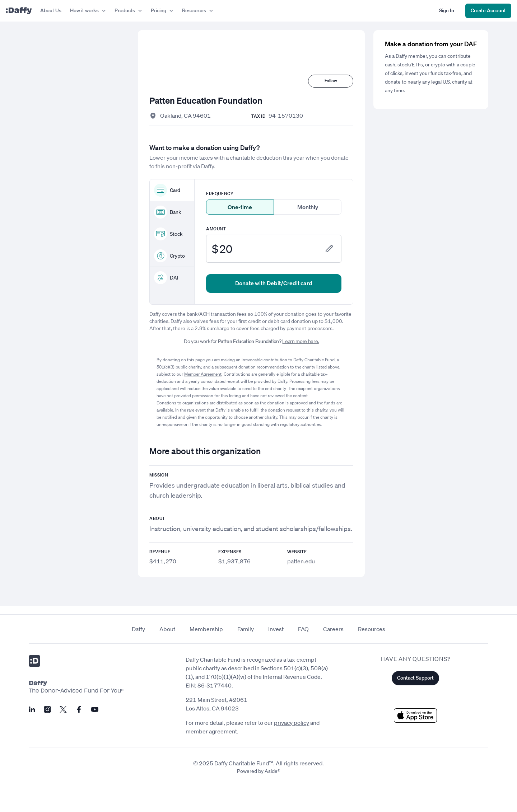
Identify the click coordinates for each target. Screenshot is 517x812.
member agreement (211, 731)
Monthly (308, 207)
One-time (240, 207)
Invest (276, 629)
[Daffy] (19, 11)
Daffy (138, 629)
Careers (333, 629)
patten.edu (301, 561)
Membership (206, 629)
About (167, 629)
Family (246, 629)
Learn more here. (300, 341)
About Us (51, 10)
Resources (372, 629)
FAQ (303, 629)
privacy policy (292, 723)
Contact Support (415, 678)
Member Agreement (203, 374)
